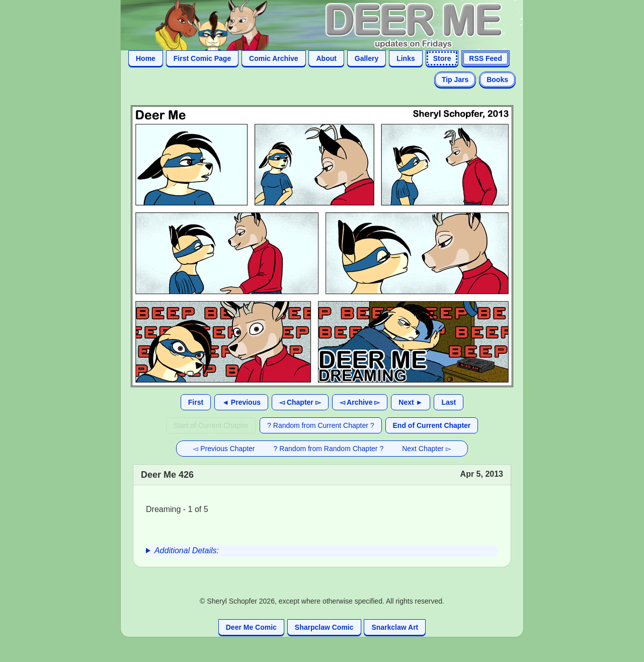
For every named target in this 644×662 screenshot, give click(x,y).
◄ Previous (241, 402)
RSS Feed (485, 58)
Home (146, 58)
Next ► (411, 402)
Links (406, 58)
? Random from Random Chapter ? (329, 449)
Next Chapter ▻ (426, 449)
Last (449, 402)
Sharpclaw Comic (324, 627)
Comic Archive (274, 58)
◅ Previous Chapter (224, 449)
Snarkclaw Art (395, 627)
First (196, 402)
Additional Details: (187, 550)
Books (497, 80)
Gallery (367, 58)
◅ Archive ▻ (360, 402)
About (326, 58)
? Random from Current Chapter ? (320, 425)
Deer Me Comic (251, 627)
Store (442, 58)
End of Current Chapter (432, 425)
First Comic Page (202, 58)
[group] (322, 551)
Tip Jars (455, 80)
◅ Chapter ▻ (300, 402)
